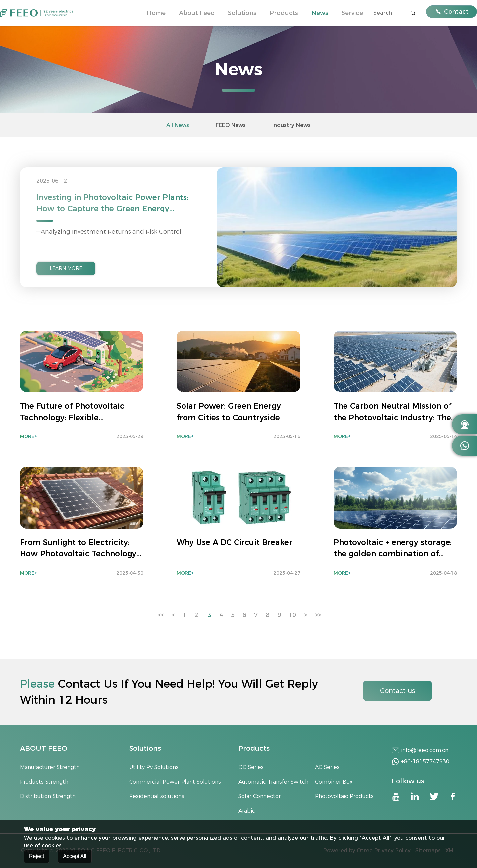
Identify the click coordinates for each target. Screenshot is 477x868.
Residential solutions (157, 796)
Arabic (247, 811)
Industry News (291, 125)
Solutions (242, 13)
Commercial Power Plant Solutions (175, 782)
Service (352, 13)
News (320, 13)
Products (284, 13)
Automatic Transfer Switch (273, 782)
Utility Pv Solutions (154, 767)
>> (318, 615)
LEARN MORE (66, 268)
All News (178, 125)
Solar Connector (260, 796)
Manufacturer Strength (50, 767)
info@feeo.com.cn (425, 750)
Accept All (75, 857)
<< (161, 615)
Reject (37, 857)
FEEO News (231, 125)
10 (292, 615)
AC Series (327, 767)
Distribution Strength (48, 796)
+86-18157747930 (425, 762)
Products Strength (44, 782)
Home (156, 13)
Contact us (397, 691)
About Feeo (197, 13)
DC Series (251, 767)
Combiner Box (334, 782)
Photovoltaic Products (344, 796)
